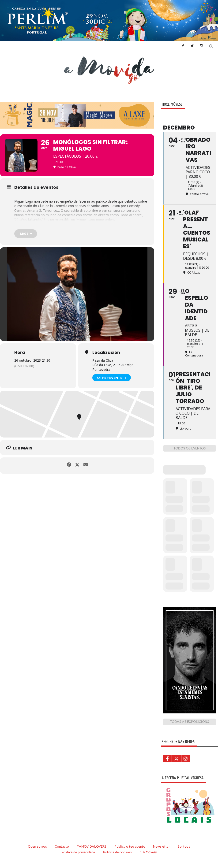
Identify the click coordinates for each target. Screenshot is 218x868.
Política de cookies (118, 852)
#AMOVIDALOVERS (92, 846)
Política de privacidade (79, 852)
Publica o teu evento (130, 846)
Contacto (62, 846)
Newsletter (162, 846)
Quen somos (37, 846)
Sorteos (184, 846)
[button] (211, 46)
